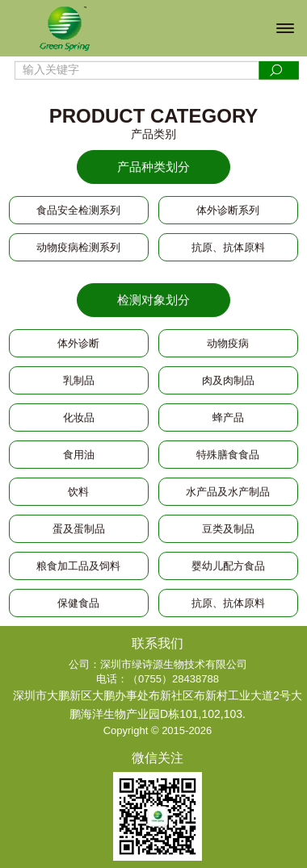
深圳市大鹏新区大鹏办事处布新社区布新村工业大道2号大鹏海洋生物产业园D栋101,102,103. (158, 705)
